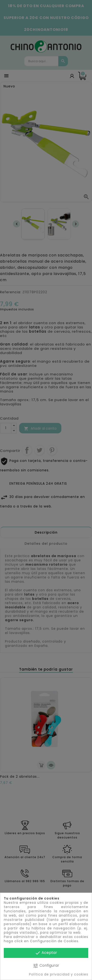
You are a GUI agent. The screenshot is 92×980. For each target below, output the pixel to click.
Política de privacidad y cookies (59, 974)
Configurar (46, 966)
